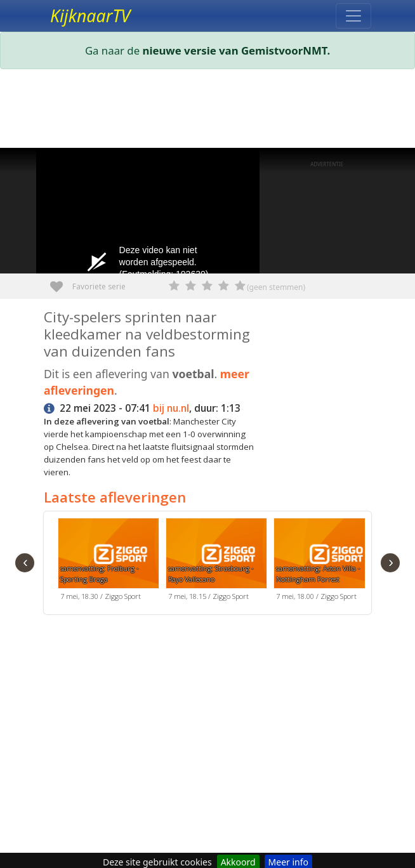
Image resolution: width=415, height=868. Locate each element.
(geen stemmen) (276, 287)
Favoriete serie (61, 282)
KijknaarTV (90, 16)
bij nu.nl (171, 408)
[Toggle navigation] (353, 16)
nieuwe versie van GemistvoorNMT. (237, 50)
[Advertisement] (208, 111)
